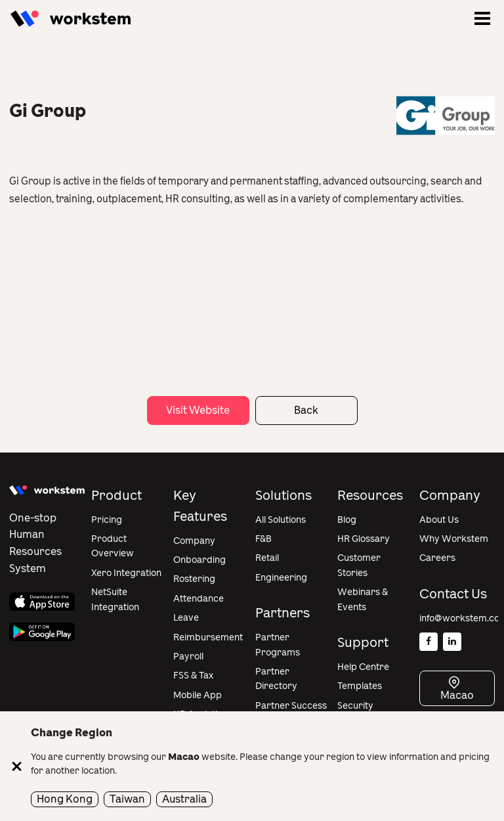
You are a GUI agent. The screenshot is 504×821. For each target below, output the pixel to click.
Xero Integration (126, 573)
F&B (263, 539)
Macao (457, 695)
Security (355, 706)
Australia (184, 799)
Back (306, 410)
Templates (360, 686)
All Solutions (281, 520)
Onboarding (199, 560)
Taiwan (127, 799)
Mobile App (198, 695)
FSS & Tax (193, 676)
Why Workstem (454, 539)
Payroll (188, 656)
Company (194, 541)
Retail (267, 558)
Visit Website (198, 410)
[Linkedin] (452, 642)
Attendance (199, 599)
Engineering (281, 578)
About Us (439, 520)
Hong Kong (65, 799)
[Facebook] (429, 642)
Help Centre (363, 667)
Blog (347, 520)
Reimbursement (208, 637)
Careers (437, 558)
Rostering (194, 579)
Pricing (107, 520)
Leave (186, 618)
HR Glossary (364, 539)
